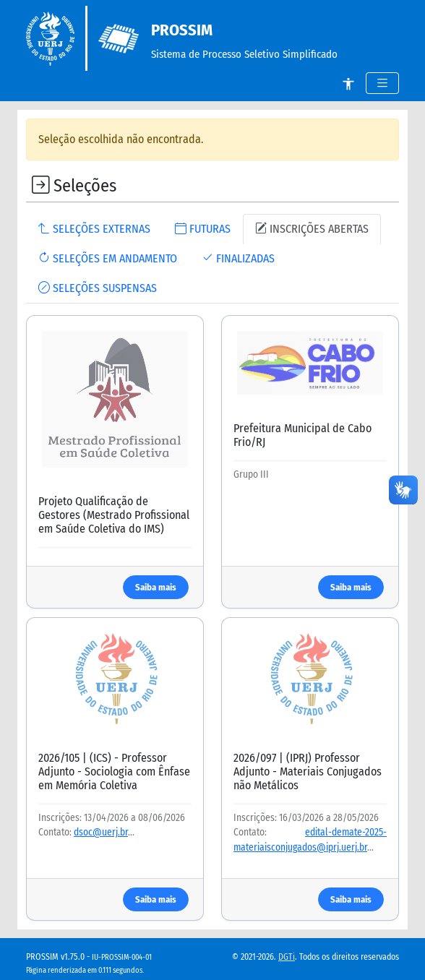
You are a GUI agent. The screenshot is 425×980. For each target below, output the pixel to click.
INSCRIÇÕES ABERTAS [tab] (312, 229)
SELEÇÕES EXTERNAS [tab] (94, 229)
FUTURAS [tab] (203, 229)
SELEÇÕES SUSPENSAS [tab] (98, 288)
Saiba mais (156, 587)
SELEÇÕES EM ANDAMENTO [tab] (108, 258)
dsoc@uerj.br (101, 832)
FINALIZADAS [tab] (238, 258)
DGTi (287, 957)
